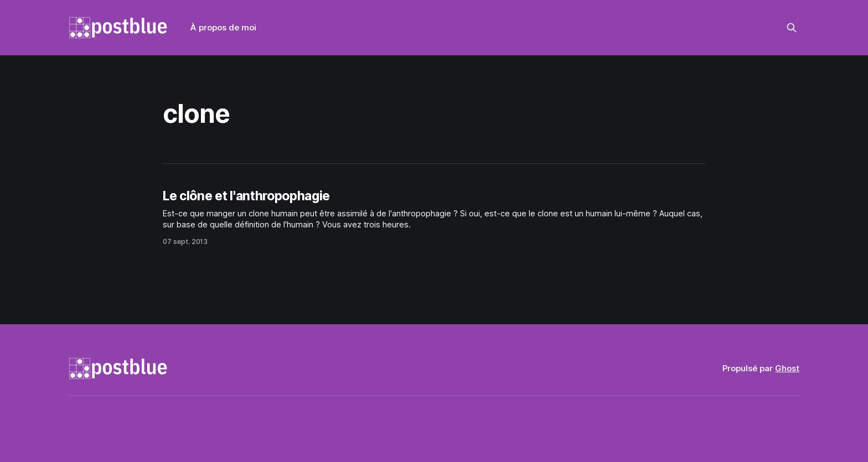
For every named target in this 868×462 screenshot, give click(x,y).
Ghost (787, 368)
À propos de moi (223, 27)
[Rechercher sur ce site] (792, 28)
